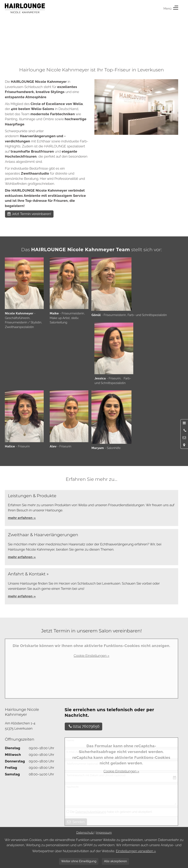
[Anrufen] (184, 430)
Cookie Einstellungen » (91, 656)
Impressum (104, 833)
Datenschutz (85, 833)
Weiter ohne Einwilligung (79, 861)
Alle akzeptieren (115, 861)
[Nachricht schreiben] (184, 438)
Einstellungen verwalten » (136, 851)
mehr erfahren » (22, 557)
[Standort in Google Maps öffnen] (184, 445)
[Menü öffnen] (184, 423)
